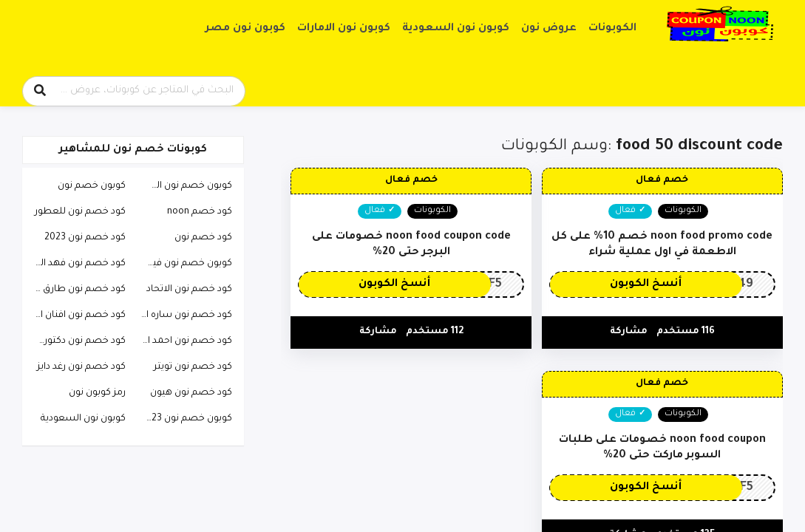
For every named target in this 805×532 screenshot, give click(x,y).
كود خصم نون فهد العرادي (76, 264)
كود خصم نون (203, 238)
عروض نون (549, 29)
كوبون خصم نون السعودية (183, 186)
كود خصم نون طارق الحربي (76, 290)
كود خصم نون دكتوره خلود (76, 341)
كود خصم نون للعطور (80, 212)
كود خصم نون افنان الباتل (76, 316)
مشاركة (629, 332)
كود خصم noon (200, 212)
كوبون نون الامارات (344, 29)
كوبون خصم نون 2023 (186, 419)
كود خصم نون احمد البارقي (183, 341)
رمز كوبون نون (97, 393)
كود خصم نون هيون (191, 393)
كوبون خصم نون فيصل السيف (183, 264)
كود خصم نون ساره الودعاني (183, 316)
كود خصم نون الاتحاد (189, 290)
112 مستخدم (435, 332)
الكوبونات (612, 29)
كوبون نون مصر (245, 29)
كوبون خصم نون (92, 186)
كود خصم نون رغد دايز (81, 367)
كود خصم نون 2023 (85, 238)
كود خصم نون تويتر (193, 367)
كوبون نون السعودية (456, 29)
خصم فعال (662, 180)
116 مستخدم (686, 332)
